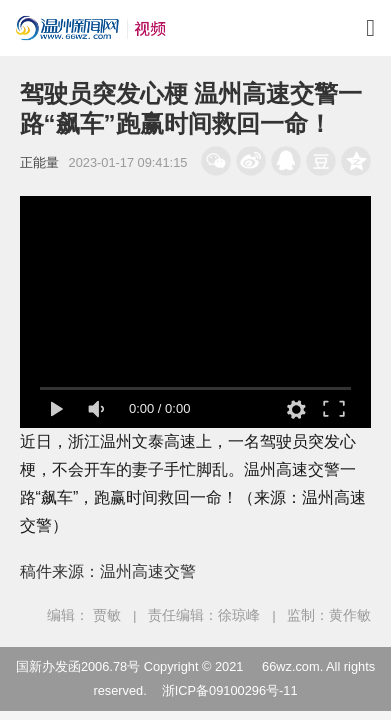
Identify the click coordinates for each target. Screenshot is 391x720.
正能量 (39, 162)
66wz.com (291, 666)
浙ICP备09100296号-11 (230, 690)
